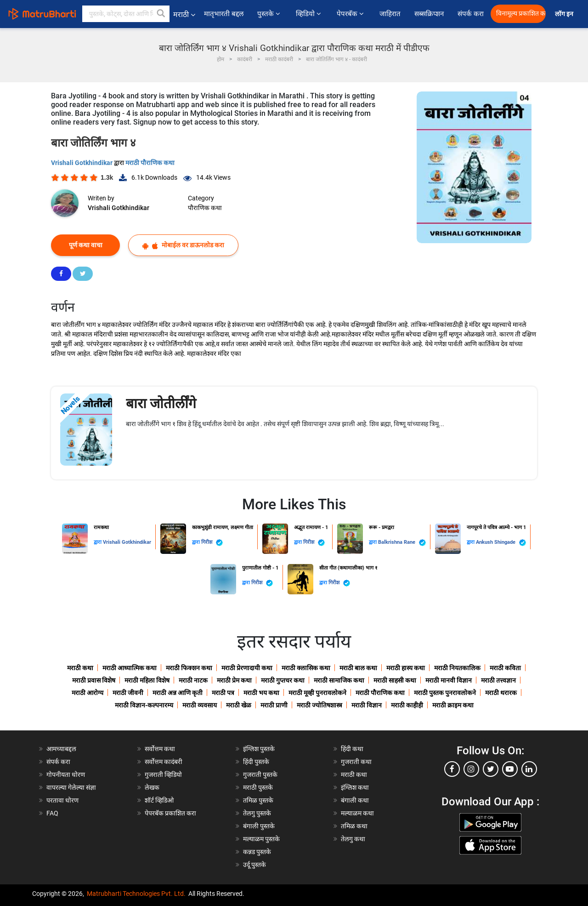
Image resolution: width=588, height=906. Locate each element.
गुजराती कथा (356, 762)
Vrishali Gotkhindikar (82, 163)
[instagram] (471, 769)
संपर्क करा (471, 14)
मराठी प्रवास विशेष (94, 680)
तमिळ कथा (354, 826)
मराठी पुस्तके (258, 787)
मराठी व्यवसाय (200, 705)
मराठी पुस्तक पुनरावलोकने (445, 693)
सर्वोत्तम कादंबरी (164, 762)
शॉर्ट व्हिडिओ (159, 800)
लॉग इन (565, 14)
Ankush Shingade (501, 543)
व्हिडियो (309, 14)
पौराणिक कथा (205, 208)
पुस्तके (270, 14)
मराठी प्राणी (274, 705)
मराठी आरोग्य (88, 693)
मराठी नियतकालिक (457, 668)
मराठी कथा (80, 668)
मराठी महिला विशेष (147, 680)
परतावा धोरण (63, 800)
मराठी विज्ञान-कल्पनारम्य (144, 705)
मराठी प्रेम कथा (234, 680)
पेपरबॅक (351, 14)
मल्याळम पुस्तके (261, 839)
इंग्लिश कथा (355, 787)
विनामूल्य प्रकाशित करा (521, 14)
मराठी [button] (184, 14)
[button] (161, 14)
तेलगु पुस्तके (257, 813)
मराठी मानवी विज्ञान (449, 680)
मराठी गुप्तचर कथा (283, 680)
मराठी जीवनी (128, 693)
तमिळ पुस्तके (258, 800)
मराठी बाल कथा (358, 668)
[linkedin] (529, 769)
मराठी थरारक (501, 693)
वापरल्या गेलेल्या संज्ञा (71, 787)
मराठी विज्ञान (367, 705)
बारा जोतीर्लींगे (161, 403)
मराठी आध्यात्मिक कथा (130, 668)
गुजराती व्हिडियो (163, 775)
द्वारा (98, 542)
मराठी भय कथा (261, 693)
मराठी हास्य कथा (406, 668)
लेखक (152, 787)
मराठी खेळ (239, 705)
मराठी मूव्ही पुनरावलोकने (317, 693)
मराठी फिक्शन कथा (189, 668)
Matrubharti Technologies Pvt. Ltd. (136, 894)
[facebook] (452, 769)
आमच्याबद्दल (61, 749)
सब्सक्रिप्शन (429, 14)
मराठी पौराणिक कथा (150, 163)
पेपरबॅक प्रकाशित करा (170, 813)
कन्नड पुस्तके (257, 852)
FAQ (52, 813)
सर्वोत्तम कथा (160, 749)
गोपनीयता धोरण (66, 775)
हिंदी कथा (352, 749)
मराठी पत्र (223, 693)
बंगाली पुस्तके (259, 826)
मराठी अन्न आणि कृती (178, 693)
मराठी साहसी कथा (395, 680)
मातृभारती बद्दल (224, 14)
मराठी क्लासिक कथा (306, 668)
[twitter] (491, 769)
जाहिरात (390, 14)
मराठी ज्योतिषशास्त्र (319, 705)
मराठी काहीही (407, 705)
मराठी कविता (505, 668)
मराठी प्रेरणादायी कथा (247, 668)
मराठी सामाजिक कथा (339, 680)
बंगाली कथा (355, 800)
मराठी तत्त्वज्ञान (498, 680)
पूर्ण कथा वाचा (86, 245)
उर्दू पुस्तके (254, 865)
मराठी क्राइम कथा (453, 705)
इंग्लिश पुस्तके (259, 749)
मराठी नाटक (193, 680)
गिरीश (212, 543)
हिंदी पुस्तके (256, 762)
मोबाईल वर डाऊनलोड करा (183, 245)
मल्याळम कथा (357, 813)
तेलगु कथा (353, 839)
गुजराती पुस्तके (260, 775)
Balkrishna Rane (402, 543)
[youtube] (510, 769)
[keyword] (126, 14)
